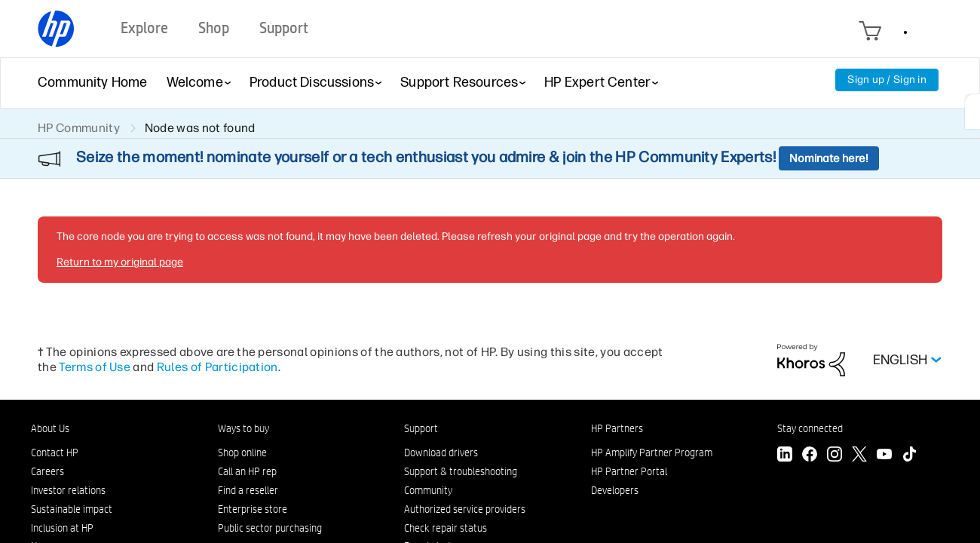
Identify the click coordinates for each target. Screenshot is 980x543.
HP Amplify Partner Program (652, 452)
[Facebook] (810, 456)
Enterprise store (253, 509)
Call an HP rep (247, 471)
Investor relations (68, 490)
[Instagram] (835, 456)
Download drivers (441, 452)
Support (421, 428)
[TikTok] (909, 456)
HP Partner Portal (629, 471)
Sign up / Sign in (887, 80)
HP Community (79, 128)
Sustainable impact (72, 509)
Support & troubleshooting (461, 471)
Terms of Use (95, 367)
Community (428, 490)
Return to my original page (120, 262)
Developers (615, 490)
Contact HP (55, 452)
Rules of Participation (217, 367)
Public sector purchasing (270, 528)
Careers (47, 471)
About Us (50, 428)
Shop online (242, 452)
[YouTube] (884, 456)
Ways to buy (243, 428)
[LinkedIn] (785, 456)
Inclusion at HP (62, 528)
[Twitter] (859, 456)
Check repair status (446, 528)
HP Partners (617, 428)
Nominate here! (829, 158)
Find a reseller (248, 490)
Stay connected (810, 428)
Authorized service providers (465, 509)
